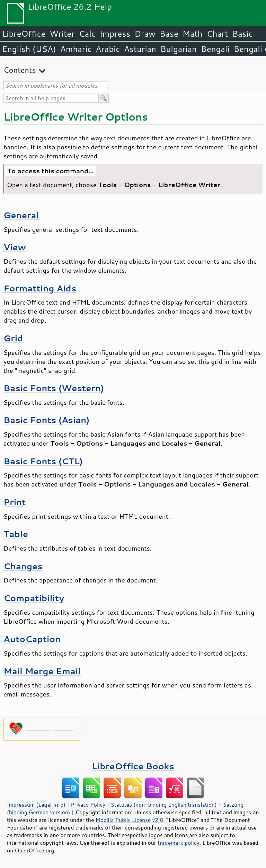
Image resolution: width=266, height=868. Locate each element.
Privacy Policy (88, 805)
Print (15, 502)
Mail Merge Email (42, 671)
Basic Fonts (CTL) (43, 461)
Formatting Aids (40, 288)
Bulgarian (179, 49)
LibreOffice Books (133, 766)
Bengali (215, 49)
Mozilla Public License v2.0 (130, 820)
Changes (23, 566)
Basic (242, 34)
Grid (13, 338)
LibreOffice (24, 34)
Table (16, 534)
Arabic (108, 49)
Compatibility (34, 598)
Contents (20, 70)
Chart (217, 34)
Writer (62, 34)
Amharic (76, 49)
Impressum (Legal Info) (36, 805)
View (15, 247)
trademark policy (178, 843)
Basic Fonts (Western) (54, 388)
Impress (115, 34)
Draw (145, 34)
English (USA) (29, 49)
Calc (87, 34)
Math (193, 34)
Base (169, 34)
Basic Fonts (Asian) (46, 420)
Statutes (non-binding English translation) (163, 805)
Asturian (140, 49)
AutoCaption (32, 639)
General (21, 215)
